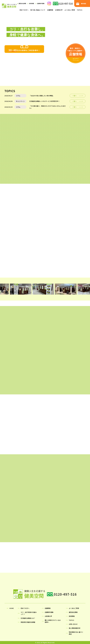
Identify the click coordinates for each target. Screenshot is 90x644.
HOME (12, 608)
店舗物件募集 (41, 3)
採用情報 (32, 3)
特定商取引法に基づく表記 (76, 633)
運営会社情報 (22, 3)
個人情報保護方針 (75, 628)
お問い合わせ (73, 624)
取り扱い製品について (38, 10)
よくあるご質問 (70, 10)
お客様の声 (59, 10)
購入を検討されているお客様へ (53, 621)
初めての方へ (24, 10)
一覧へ (74, 96)
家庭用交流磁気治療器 (28, 622)
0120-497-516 (65, 4)
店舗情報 (50, 10)
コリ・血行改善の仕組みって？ (29, 613)
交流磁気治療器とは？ (28, 618)
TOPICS (80, 10)
